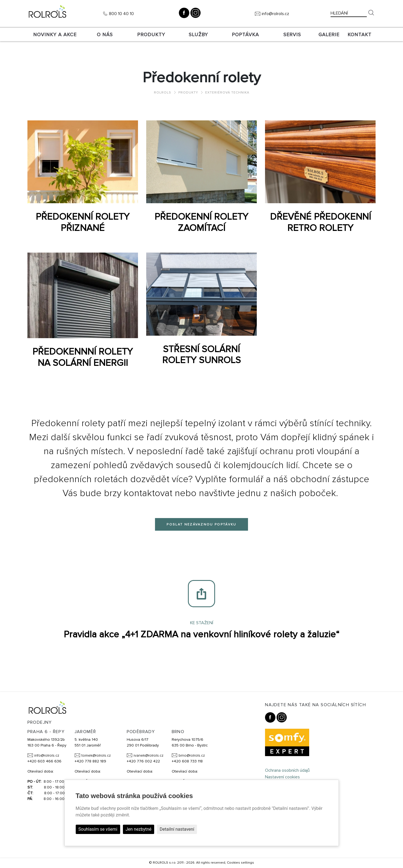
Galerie (329, 35)
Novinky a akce (55, 35)
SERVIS (292, 35)
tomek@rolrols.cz (96, 755)
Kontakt (360, 35)
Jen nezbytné (139, 829)
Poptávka (245, 35)
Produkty (151, 35)
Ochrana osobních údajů (287, 770)
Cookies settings (240, 863)
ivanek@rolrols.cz (149, 755)
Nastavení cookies (282, 777)
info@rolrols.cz (275, 14)
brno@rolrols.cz (192, 755)
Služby (198, 35)
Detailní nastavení (177, 829)
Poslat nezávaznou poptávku (201, 525)
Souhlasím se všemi (98, 829)
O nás (105, 35)
